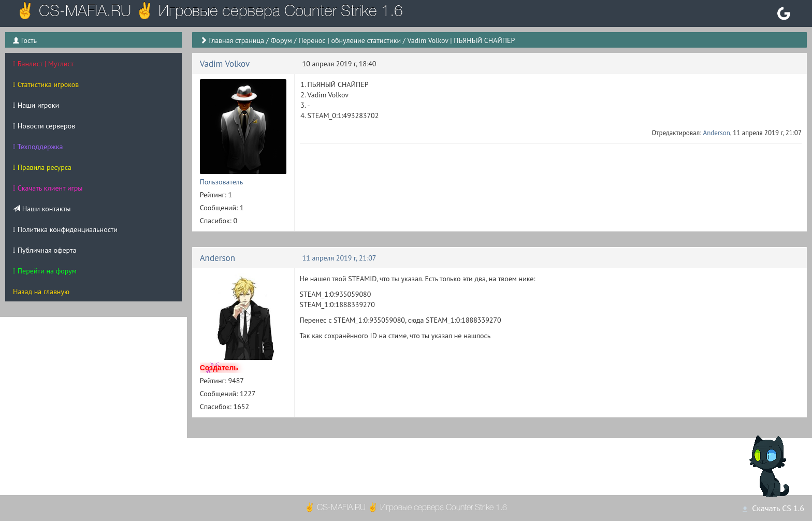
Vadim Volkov (225, 64)
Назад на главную (41, 292)
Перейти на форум (45, 271)
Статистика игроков (46, 84)
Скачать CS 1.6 (773, 508)
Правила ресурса (42, 167)
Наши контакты (42, 209)
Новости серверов (44, 126)
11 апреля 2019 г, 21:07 (339, 258)
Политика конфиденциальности (65, 229)
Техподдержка (38, 147)
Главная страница (236, 40)
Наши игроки (36, 105)
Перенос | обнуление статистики (350, 40)
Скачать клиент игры (48, 188)
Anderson (717, 133)
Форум (281, 40)
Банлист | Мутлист (43, 64)
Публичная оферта (45, 250)
